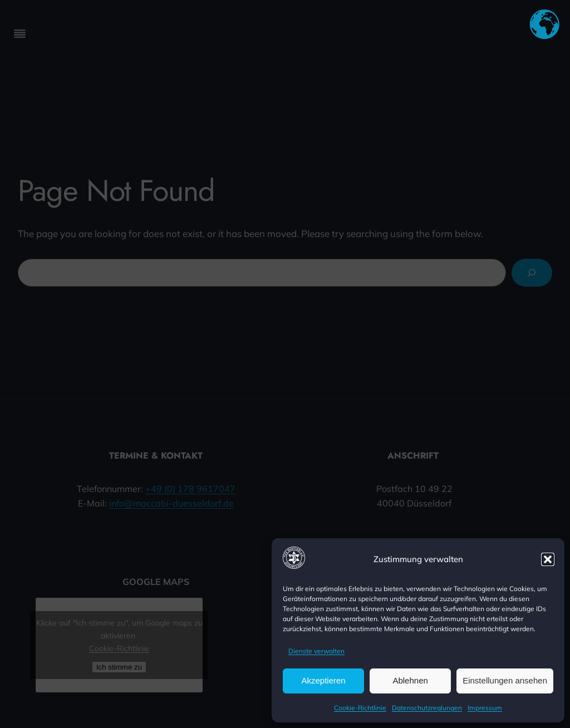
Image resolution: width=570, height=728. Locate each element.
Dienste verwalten (316, 651)
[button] (548, 559)
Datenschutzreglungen (427, 708)
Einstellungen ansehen (505, 680)
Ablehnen (410, 680)
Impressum (485, 708)
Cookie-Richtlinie (360, 708)
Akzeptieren (323, 680)
